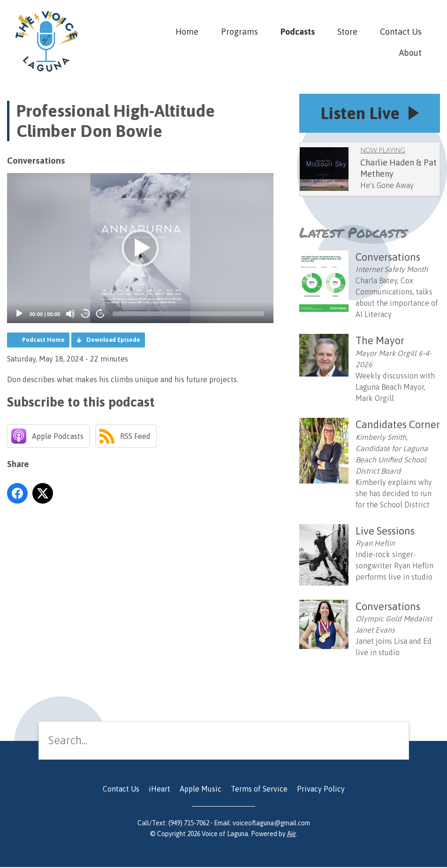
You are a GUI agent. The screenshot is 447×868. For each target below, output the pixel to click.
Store (347, 32)
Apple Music (201, 790)
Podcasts (298, 32)
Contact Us (401, 32)
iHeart (159, 790)
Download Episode (113, 340)
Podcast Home (43, 340)
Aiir (292, 835)
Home (187, 32)
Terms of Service (259, 790)
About (410, 53)
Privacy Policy (321, 790)
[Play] (19, 314)
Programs (239, 32)
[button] (140, 248)
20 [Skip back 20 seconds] (86, 313)
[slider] (188, 314)
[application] (140, 248)
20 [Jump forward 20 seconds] (101, 313)
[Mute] (70, 314)
